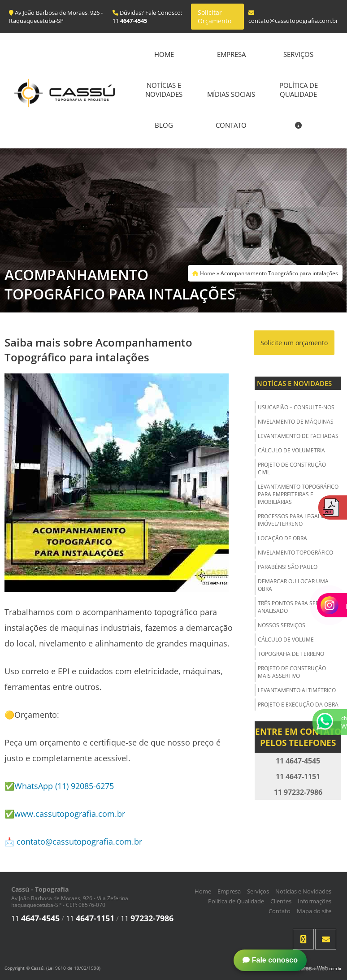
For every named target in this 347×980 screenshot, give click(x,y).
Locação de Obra (282, 538)
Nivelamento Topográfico (295, 553)
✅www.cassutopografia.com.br (65, 814)
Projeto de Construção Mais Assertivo (292, 672)
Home (164, 54)
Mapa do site (314, 911)
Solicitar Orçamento (215, 17)
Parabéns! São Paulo (288, 567)
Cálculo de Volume (286, 640)
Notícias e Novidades (164, 90)
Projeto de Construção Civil (292, 468)
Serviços (298, 54)
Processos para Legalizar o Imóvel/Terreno (297, 520)
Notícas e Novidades (294, 383)
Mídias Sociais (231, 94)
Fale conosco (270, 960)
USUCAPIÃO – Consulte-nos (296, 407)
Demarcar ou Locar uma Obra (293, 585)
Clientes (281, 901)
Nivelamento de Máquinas (296, 422)
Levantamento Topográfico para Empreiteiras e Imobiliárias (298, 494)
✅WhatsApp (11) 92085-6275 (59, 786)
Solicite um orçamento (294, 343)
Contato (231, 125)
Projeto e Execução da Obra (298, 705)
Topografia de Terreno (291, 654)
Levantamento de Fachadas (298, 436)
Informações (314, 901)
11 (35, 919)
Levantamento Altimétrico (297, 690)
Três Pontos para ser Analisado (288, 607)
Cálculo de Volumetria (291, 450)
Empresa (231, 54)
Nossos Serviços (282, 625)
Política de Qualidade (299, 90)
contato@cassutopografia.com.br (79, 841)
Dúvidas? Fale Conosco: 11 (147, 17)
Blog (164, 125)
